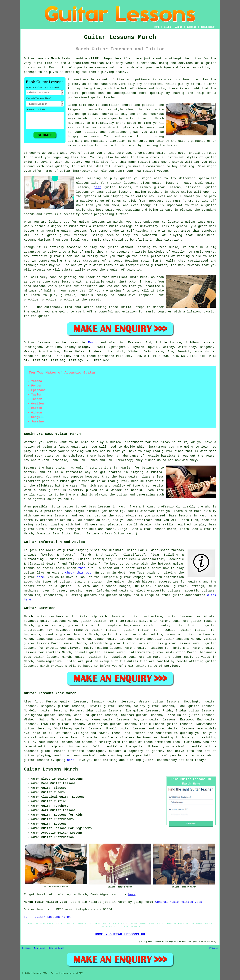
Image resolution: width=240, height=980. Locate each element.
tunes (150, 127)
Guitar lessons (181, 729)
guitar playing (37, 756)
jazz (97, 187)
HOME (157, 27)
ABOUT (179, 27)
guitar (130, 118)
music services (197, 657)
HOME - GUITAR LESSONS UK (120, 934)
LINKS (167, 27)
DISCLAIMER (207, 27)
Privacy (214, 948)
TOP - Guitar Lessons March (47, 917)
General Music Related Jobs (179, 902)
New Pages (40, 948)
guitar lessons (36, 760)
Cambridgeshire (49, 661)
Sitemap (26, 948)
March (93, 343)
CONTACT (191, 27)
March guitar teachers (44, 616)
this (82, 568)
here (40, 577)
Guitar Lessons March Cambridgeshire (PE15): (63, 59)
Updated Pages (56, 948)
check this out (78, 573)
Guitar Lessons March (51, 769)
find (38, 702)
